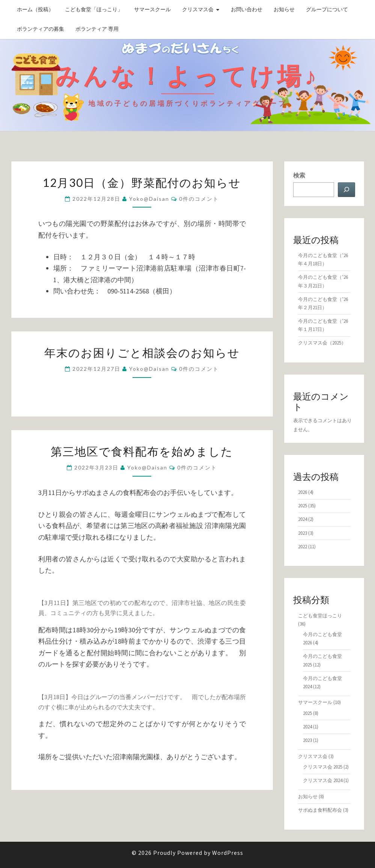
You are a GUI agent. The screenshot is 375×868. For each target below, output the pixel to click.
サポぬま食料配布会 (320, 810)
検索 (299, 175)
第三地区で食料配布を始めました (142, 451)
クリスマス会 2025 (323, 767)
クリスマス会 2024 (323, 780)
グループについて (327, 9)
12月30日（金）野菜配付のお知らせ (142, 182)
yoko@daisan (149, 199)
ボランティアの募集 (41, 29)
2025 (303, 506)
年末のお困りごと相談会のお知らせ (142, 352)
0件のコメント (199, 199)
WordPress (228, 853)
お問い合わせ (247, 9)
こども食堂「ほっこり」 (94, 9)
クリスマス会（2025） (322, 343)
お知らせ (284, 9)
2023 (303, 533)
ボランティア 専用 (97, 29)
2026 (303, 492)
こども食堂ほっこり (320, 616)
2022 (303, 547)
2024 (303, 519)
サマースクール (152, 9)
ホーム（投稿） (35, 9)
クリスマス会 (198, 9)
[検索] (346, 190)
